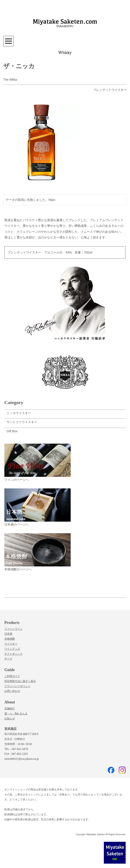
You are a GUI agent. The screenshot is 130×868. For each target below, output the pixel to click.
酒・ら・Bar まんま (16, 713)
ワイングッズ (12, 649)
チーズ (8, 659)
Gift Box (12, 431)
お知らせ (10, 719)
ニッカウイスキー (19, 413)
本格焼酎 (10, 639)
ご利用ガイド (12, 676)
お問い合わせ (12, 691)
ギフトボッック (14, 654)
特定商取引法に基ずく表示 (20, 681)
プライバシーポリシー (17, 686)
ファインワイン (14, 629)
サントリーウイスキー (22, 422)
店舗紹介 (10, 708)
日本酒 (8, 634)
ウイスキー (11, 644)
